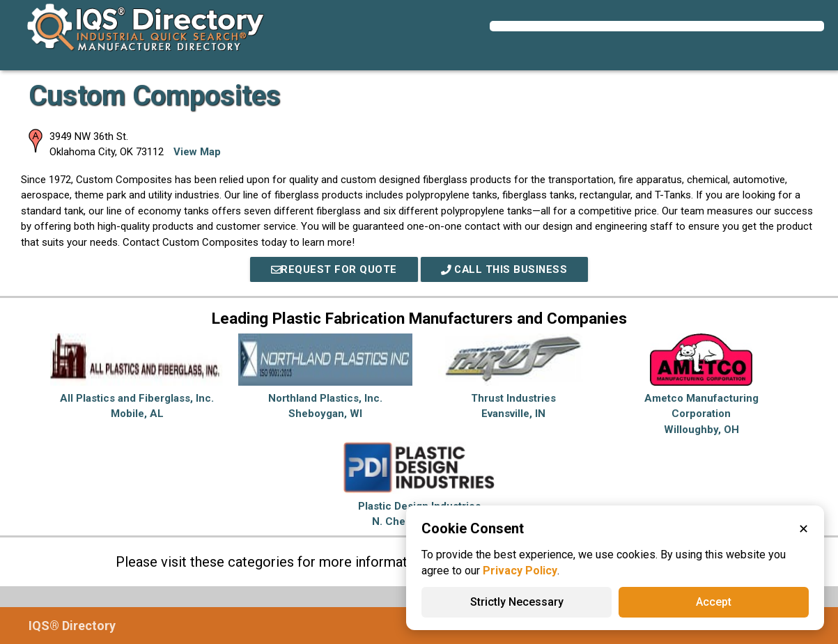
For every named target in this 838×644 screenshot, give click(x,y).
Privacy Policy (520, 571)
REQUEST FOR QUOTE (332, 269)
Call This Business (505, 269)
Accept (714, 602)
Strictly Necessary (517, 602)
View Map (197, 152)
